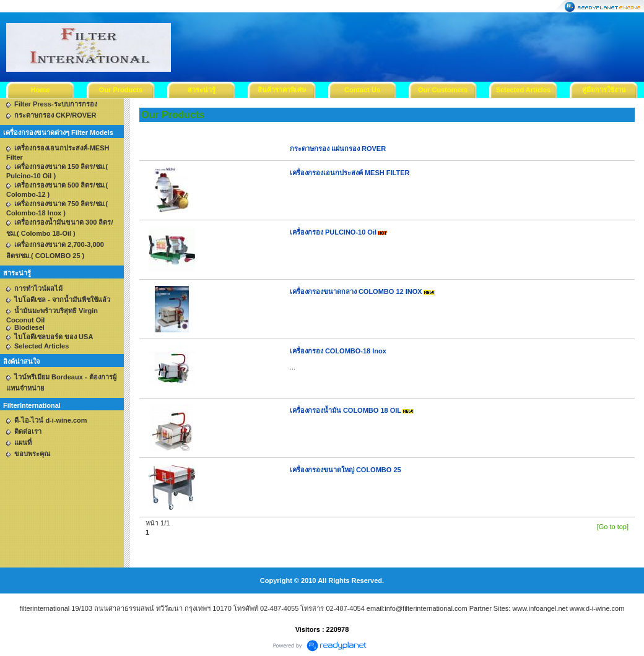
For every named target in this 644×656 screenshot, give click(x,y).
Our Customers (443, 90)
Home (41, 90)
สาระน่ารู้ (202, 90)
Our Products (121, 90)
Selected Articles (523, 90)
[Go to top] (613, 527)
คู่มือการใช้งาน (604, 90)
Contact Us (362, 90)
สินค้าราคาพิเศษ (282, 90)
